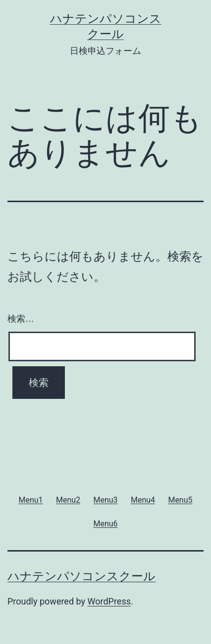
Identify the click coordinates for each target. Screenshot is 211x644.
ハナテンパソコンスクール (81, 576)
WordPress (109, 601)
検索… (21, 319)
